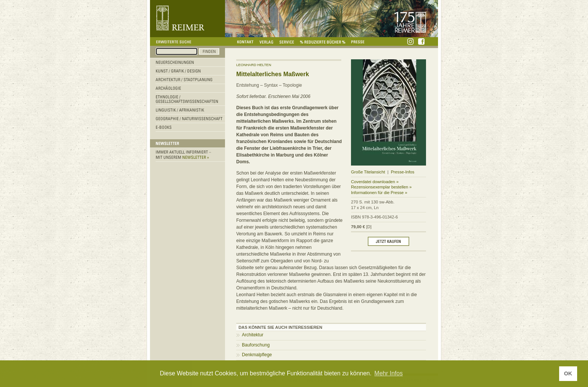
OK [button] (568, 373)
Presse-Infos (403, 172)
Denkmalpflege (257, 355)
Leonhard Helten (254, 65)
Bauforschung (256, 345)
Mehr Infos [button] (388, 373)
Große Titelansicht (368, 172)
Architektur (253, 335)
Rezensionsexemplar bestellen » (381, 187)
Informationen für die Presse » (379, 193)
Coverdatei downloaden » (375, 182)
